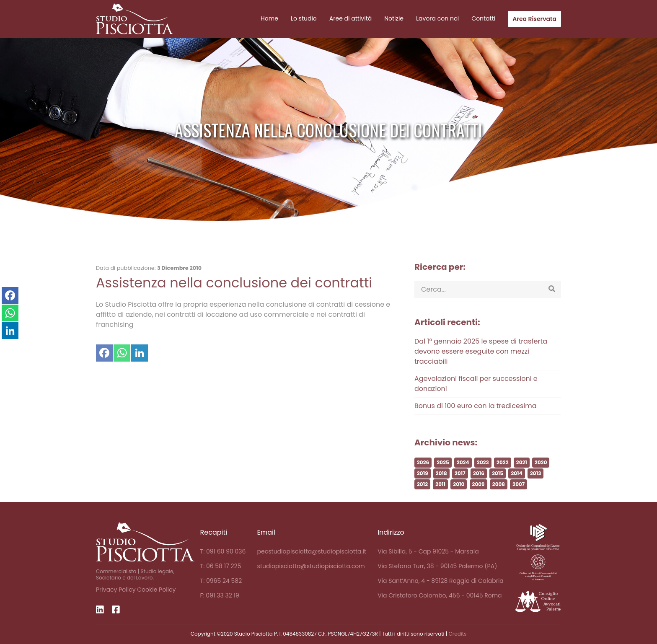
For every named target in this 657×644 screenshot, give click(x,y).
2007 (519, 499)
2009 (479, 499)
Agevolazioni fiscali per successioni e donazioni (476, 398)
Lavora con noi (437, 18)
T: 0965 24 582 (221, 581)
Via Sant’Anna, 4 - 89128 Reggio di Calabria (441, 581)
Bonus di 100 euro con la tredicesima (475, 420)
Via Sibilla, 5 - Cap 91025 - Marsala (428, 551)
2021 (522, 477)
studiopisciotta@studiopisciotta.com (311, 566)
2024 (463, 477)
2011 (440, 499)
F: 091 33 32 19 (220, 595)
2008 (499, 499)
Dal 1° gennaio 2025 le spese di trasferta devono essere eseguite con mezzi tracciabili (481, 366)
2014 (516, 488)
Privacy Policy (116, 590)
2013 (535, 488)
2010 (459, 499)
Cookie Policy (156, 590)
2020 (541, 477)
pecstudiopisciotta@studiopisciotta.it (312, 551)
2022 (502, 477)
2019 (423, 488)
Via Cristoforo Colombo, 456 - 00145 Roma (440, 595)
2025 (443, 477)
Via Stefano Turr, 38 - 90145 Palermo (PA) (437, 566)
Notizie (394, 18)
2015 (498, 488)
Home (269, 18)
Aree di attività (350, 18)
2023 (483, 477)
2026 (423, 477)
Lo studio (304, 18)
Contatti (483, 18)
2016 (479, 488)
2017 (460, 488)
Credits (457, 634)
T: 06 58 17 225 (221, 566)
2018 (441, 488)
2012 (422, 499)
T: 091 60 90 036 (223, 551)
